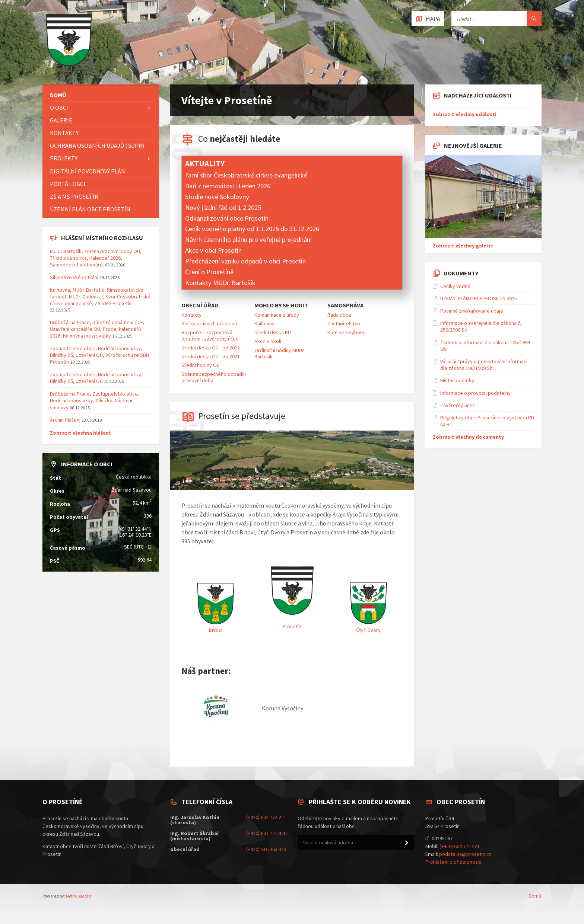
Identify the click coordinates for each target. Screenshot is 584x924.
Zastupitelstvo (344, 323)
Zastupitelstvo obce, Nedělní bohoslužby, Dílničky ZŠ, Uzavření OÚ (96, 378)
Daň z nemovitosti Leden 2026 (228, 186)
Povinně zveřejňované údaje (472, 311)
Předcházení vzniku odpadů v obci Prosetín (245, 261)
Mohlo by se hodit (281, 305)
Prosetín (292, 626)
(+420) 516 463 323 (266, 849)
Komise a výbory (346, 332)
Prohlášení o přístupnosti (453, 862)
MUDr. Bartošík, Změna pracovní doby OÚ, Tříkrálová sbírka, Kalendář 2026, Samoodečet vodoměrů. (96, 258)
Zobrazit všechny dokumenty (468, 437)
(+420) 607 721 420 (266, 833)
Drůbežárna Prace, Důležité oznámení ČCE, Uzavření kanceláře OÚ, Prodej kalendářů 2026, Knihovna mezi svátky (97, 329)
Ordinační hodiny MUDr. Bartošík (280, 353)
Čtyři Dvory (368, 630)
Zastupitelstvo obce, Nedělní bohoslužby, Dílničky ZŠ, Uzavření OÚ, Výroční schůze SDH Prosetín (99, 355)
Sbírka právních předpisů (209, 323)
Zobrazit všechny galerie (463, 246)
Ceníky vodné (455, 286)
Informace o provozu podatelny (475, 393)
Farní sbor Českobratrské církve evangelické (246, 175)
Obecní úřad (200, 305)
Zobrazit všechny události (465, 114)
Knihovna (264, 323)
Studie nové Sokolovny (217, 197)
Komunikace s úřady (277, 315)
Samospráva (345, 305)
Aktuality (205, 164)
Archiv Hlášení (65, 420)
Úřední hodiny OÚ (201, 365)
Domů (535, 896)
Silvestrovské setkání (74, 277)
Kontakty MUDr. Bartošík (220, 283)
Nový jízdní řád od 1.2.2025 (223, 207)
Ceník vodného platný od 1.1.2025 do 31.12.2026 (252, 229)
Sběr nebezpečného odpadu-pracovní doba (214, 377)
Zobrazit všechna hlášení (80, 433)
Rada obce (339, 315)
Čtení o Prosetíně (209, 272)
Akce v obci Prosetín (213, 250)
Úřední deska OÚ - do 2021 (211, 357)
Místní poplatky (457, 380)
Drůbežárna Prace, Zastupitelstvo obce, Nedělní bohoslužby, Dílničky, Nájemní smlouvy (95, 400)
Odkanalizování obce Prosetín (227, 218)
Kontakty (191, 315)
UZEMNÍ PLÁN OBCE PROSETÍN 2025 (479, 298)
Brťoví (216, 630)
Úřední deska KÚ (273, 332)
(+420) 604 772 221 (266, 817)
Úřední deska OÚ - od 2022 (211, 348)
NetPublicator (79, 896)
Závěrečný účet (457, 405)
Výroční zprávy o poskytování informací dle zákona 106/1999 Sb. (484, 365)
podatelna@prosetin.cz (465, 854)
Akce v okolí (268, 341)
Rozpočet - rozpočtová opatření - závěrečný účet (210, 335)
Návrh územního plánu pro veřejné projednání (248, 239)
